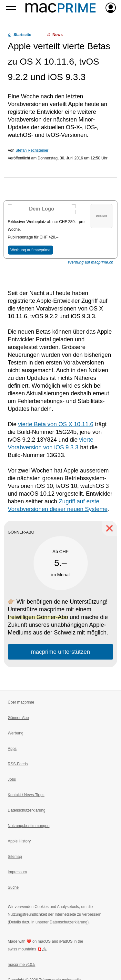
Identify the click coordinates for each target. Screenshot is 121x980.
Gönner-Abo (18, 718)
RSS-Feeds (18, 764)
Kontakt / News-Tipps (26, 795)
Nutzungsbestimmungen (29, 826)
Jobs (12, 779)
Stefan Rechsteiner (32, 150)
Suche (13, 887)
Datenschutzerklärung (27, 810)
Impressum (17, 872)
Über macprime (21, 702)
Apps (12, 749)
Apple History (19, 841)
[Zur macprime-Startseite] (60, 8)
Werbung (15, 733)
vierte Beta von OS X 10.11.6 (56, 424)
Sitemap (15, 857)
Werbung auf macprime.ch (91, 262)
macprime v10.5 (21, 965)
